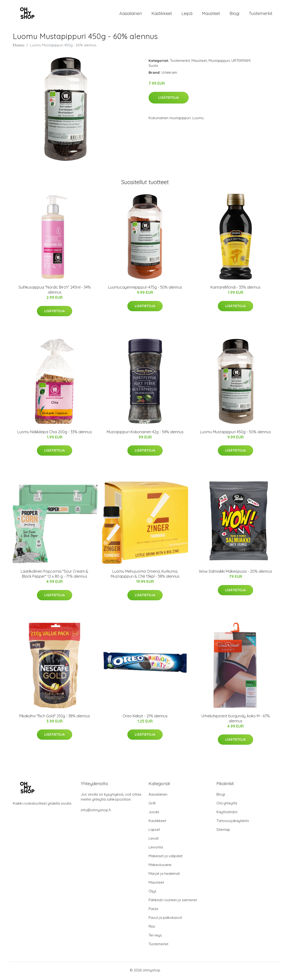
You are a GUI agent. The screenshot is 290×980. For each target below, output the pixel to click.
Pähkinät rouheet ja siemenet (173, 902)
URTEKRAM (241, 62)
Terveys (155, 937)
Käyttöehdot (227, 814)
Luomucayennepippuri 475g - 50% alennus (145, 289)
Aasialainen (131, 14)
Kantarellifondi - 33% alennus (235, 289)
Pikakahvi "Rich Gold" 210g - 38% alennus (55, 717)
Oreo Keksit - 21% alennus (145, 717)
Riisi (152, 928)
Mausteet (211, 14)
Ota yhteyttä (227, 805)
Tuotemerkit (261, 14)
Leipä (187, 14)
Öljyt (152, 893)
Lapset (154, 831)
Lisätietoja (169, 99)
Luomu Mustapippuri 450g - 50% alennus (235, 433)
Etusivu (19, 47)
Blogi (234, 14)
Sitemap (223, 831)
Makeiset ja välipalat (165, 858)
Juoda (154, 814)
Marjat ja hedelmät (164, 875)
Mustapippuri (219, 62)
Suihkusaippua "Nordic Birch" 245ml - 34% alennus (55, 291)
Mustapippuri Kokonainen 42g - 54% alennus (145, 433)
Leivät (154, 840)
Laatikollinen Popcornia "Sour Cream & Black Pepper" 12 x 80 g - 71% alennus (55, 575)
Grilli (152, 805)
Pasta (153, 910)
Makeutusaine (160, 866)
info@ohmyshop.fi (96, 812)
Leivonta (156, 849)
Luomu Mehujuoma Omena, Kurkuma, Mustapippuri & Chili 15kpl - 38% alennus (145, 575)
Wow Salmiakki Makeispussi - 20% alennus (235, 573)
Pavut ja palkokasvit (165, 919)
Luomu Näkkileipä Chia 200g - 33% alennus (55, 433)
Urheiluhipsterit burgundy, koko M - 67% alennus (236, 720)
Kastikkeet (162, 14)
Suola (153, 67)
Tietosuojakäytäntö (233, 822)
